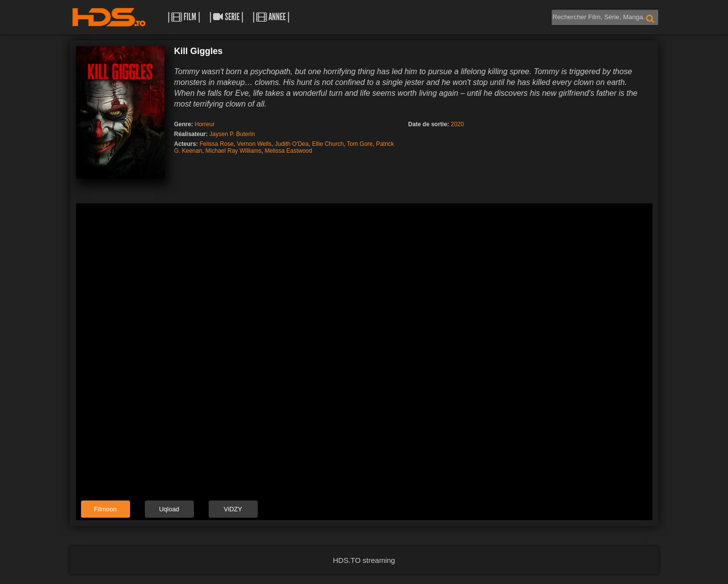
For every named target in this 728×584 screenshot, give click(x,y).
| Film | (184, 17)
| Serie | (226, 17)
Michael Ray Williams (234, 151)
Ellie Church (328, 144)
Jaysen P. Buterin (232, 134)
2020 (457, 124)
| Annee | (271, 17)
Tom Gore (360, 144)
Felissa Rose (217, 144)
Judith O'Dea (292, 144)
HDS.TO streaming (364, 560)
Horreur (205, 124)
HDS (109, 17)
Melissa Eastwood (288, 151)
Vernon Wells (254, 144)
